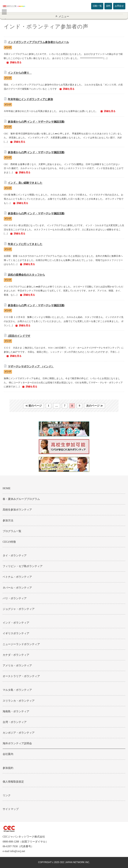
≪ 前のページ (34, 406)
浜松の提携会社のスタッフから (26, 275)
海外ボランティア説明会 (17, 743)
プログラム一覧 (12, 531)
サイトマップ (11, 809)
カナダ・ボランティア (16, 655)
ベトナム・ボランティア (17, 577)
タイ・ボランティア (15, 556)
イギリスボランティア (16, 633)
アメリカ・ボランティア (17, 666)
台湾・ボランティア (15, 722)
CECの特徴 (9, 542)
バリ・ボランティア (15, 598)
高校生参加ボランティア (17, 510)
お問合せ (119, 6)
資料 (108, 6)
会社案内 (8, 754)
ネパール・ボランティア (17, 588)
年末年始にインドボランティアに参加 (30, 99)
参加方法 (8, 521)
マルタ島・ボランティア (17, 690)
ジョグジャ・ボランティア (19, 609)
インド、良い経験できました (25, 183)
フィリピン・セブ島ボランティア (23, 566)
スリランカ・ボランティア (19, 701)
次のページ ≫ (95, 406)
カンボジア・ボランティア (19, 733)
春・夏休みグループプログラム (21, 499)
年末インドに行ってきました (25, 244)
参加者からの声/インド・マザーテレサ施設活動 (36, 122)
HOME (7, 488)
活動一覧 (97, 6)
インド (8, 47)
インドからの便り (20, 73)
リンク (7, 795)
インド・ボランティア (16, 623)
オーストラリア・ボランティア (21, 676)
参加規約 (8, 768)
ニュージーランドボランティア (21, 644)
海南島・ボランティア (16, 711)
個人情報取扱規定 (13, 782)
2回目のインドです (19, 336)
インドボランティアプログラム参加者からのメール (38, 42)
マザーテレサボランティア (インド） (31, 367)
